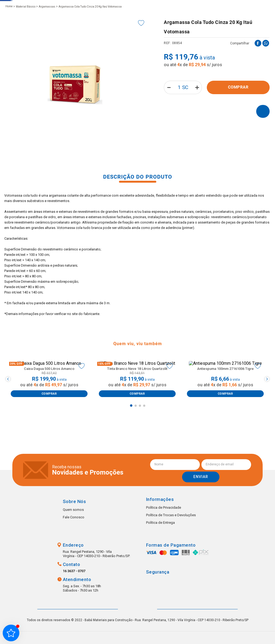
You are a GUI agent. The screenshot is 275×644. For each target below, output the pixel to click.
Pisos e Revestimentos (54, 38)
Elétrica (247, 38)
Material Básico (26, 49)
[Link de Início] (9, 49)
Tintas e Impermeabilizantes (205, 38)
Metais (16, 38)
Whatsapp (260, 629)
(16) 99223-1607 (177, 26)
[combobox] (113, 20)
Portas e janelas (126, 38)
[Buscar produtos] (142, 20)
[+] (199, 130)
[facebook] (258, 86)
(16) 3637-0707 (176, 20)
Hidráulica (160, 38)
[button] (89, 20)
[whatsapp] (266, 86)
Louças (93, 38)
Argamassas (47, 49)
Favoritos (217, 20)
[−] (167, 130)
